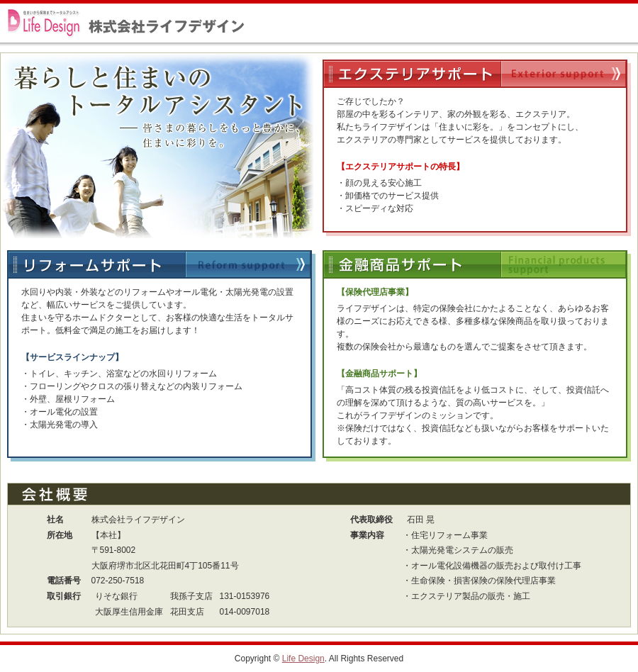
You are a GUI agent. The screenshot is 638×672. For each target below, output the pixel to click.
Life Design (303, 659)
